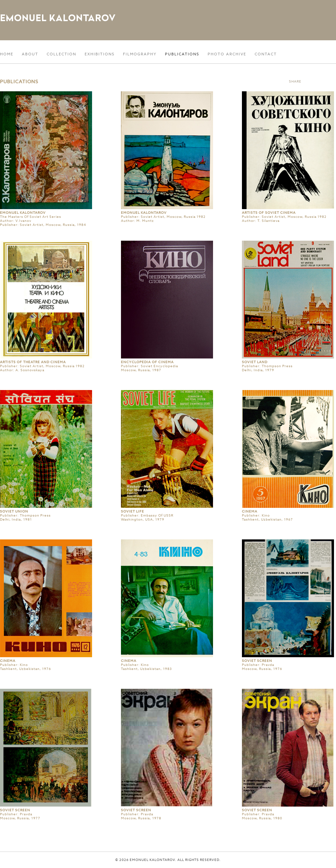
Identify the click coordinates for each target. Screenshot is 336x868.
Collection (61, 54)
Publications (182, 54)
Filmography (140, 54)
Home (7, 54)
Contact (266, 54)
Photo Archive (227, 54)
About (30, 54)
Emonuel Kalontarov (58, 18)
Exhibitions (100, 54)
